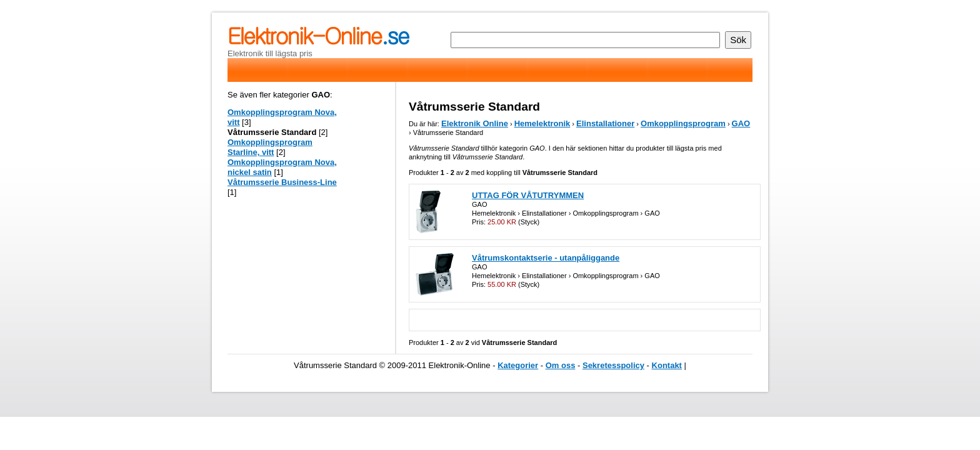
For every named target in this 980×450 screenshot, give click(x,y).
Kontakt (667, 365)
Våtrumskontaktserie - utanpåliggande (546, 258)
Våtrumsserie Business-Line (282, 182)
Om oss (561, 365)
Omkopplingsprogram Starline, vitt (270, 147)
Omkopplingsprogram (683, 123)
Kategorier (518, 365)
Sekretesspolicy (613, 365)
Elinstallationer (605, 123)
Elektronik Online (475, 123)
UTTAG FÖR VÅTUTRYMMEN (528, 195)
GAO (741, 123)
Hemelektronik (542, 123)
